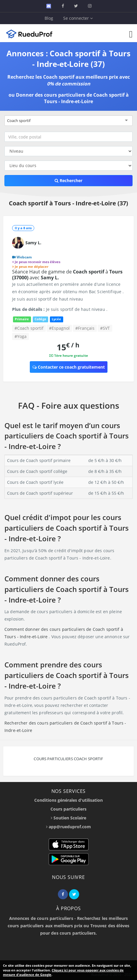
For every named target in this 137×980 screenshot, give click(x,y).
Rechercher (68, 180)
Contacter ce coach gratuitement (69, 367)
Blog (49, 18)
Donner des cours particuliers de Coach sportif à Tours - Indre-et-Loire (72, 98)
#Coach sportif (29, 328)
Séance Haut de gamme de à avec (67, 275)
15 (68, 347)
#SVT (105, 328)
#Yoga (21, 336)
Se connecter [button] (78, 18)
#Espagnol (59, 328)
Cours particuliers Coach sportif (68, 759)
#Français (85, 328)
